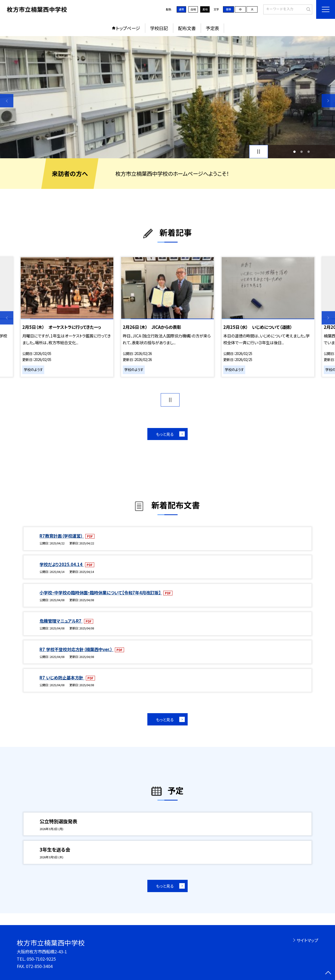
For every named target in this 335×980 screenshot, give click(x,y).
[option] (167, 97)
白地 (193, 9)
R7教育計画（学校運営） (62, 536)
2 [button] (302, 152)
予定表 (212, 28)
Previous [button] (7, 101)
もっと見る (165, 434)
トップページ (128, 28)
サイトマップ (307, 940)
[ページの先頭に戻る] (328, 973)
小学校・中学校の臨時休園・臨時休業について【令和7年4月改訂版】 (101, 593)
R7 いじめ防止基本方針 (62, 678)
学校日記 (159, 28)
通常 (181, 9)
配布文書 (187, 28)
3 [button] (309, 152)
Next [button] (328, 101)
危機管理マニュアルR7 (61, 621)
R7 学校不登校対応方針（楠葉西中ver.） (76, 649)
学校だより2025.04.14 (62, 564)
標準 (228, 9)
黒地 (205, 9)
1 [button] (294, 152)
